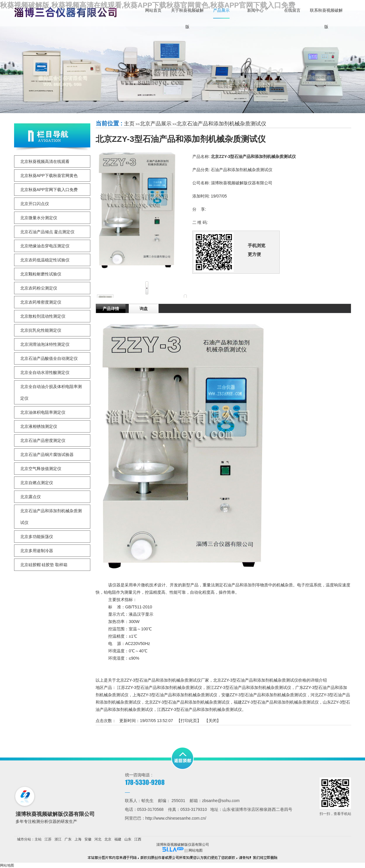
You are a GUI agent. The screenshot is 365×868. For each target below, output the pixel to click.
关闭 (213, 721)
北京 (108, 839)
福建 (118, 839)
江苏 (48, 839)
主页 (129, 124)
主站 (38, 839)
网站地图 (196, 850)
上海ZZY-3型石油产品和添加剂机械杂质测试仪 (175, 695)
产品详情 (111, 309)
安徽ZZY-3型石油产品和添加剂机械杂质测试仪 (264, 695)
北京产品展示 (156, 124)
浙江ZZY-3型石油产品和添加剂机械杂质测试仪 (249, 687)
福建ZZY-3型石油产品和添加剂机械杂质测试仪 (276, 702)
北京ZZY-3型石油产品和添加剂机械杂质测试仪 (187, 702)
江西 (138, 839)
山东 (128, 839)
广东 (68, 839)
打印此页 (189, 721)
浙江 (58, 839)
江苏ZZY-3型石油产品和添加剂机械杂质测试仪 (159, 687)
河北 (98, 839)
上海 (78, 839)
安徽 (88, 839)
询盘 (144, 309)
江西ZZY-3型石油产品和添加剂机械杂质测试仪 (200, 709)
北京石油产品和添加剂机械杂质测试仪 (221, 124)
